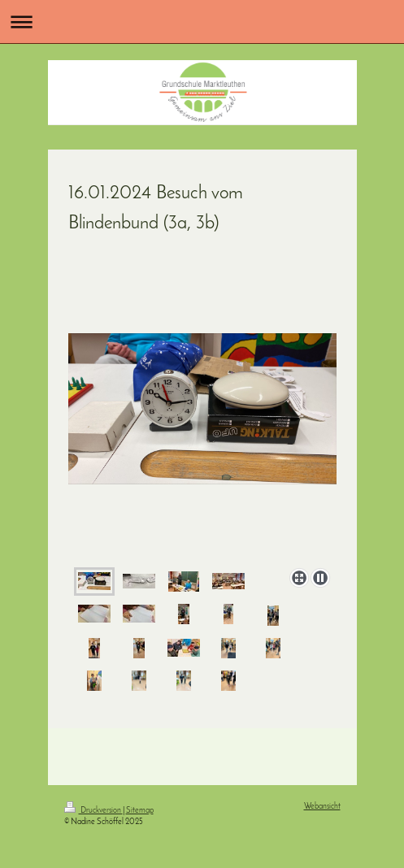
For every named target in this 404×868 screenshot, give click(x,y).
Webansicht (322, 807)
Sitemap (140, 811)
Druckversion (93, 811)
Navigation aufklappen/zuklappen (202, 22)
